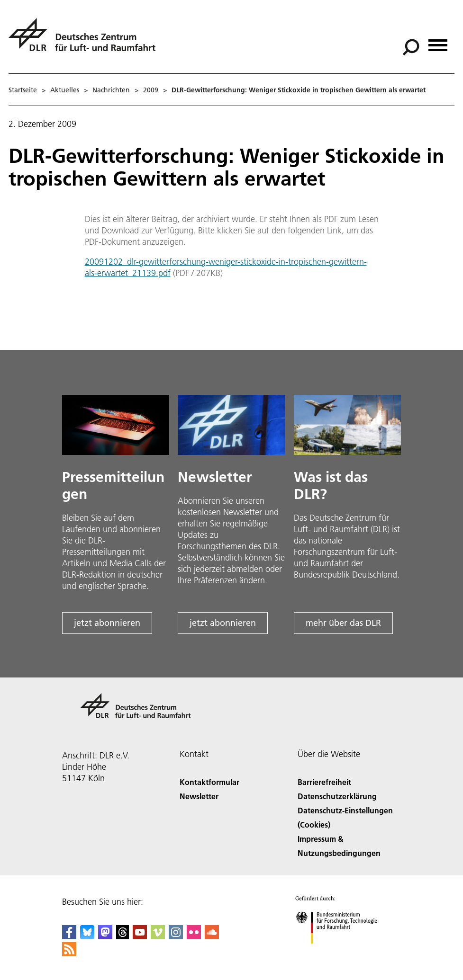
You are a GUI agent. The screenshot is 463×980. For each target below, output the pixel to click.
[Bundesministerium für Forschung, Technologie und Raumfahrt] (341, 952)
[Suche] (411, 47)
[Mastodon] (105, 936)
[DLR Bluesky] (87, 936)
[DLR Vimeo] (158, 936)
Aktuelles (65, 90)
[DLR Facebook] (69, 936)
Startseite (23, 90)
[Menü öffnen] (438, 42)
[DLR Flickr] (194, 936)
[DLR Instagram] (176, 936)
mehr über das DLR (343, 623)
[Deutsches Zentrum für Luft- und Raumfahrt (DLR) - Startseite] (86, 40)
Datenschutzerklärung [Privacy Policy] (337, 796)
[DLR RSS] (69, 953)
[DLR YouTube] (140, 936)
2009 (151, 90)
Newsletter (199, 796)
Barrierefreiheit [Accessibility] (324, 782)
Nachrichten (111, 90)
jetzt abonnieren (107, 623)
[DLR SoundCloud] (212, 936)
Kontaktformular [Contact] (209, 782)
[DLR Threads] (123, 936)
